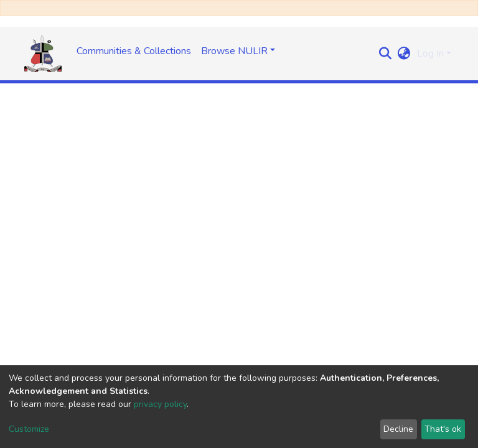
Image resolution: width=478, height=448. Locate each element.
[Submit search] (386, 54)
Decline (398, 429)
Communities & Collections (134, 51)
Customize (29, 429)
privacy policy (160, 404)
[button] (404, 54)
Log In (430, 54)
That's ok (443, 429)
